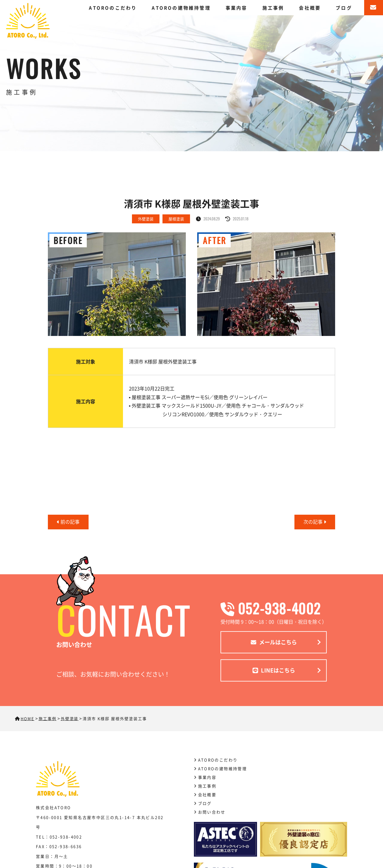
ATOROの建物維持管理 (181, 8)
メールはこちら (274, 643)
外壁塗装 (146, 219)
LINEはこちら (274, 671)
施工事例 (273, 8)
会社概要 (310, 8)
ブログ (344, 8)
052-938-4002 (274, 608)
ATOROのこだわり (113, 8)
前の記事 (68, 522)
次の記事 (315, 522)
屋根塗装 (176, 219)
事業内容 (237, 8)
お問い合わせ (212, 812)
